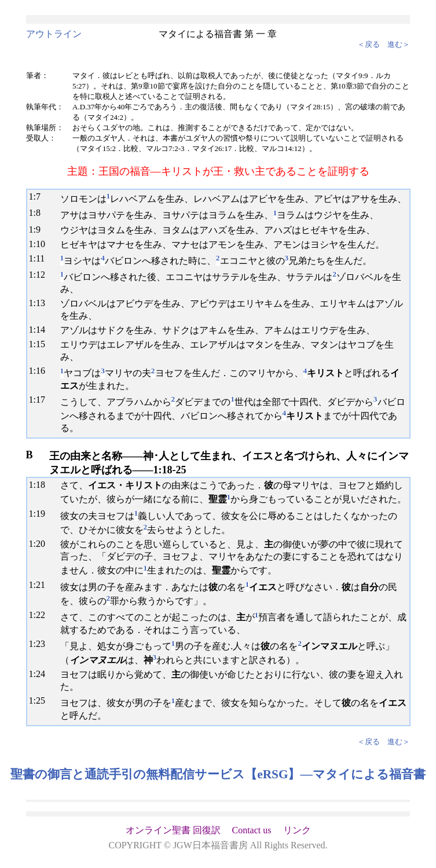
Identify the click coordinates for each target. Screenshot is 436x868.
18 (41, 485)
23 (41, 644)
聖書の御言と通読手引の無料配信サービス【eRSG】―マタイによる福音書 (218, 774)
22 (41, 615)
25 (41, 700)
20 (41, 544)
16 (41, 371)
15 (41, 344)
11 (40, 258)
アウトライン (54, 34)
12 (41, 275)
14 (41, 330)
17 (41, 400)
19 (41, 514)
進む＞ (399, 44)
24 (41, 674)
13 (41, 303)
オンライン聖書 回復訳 (173, 830)
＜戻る (369, 44)
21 (41, 585)
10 (41, 244)
